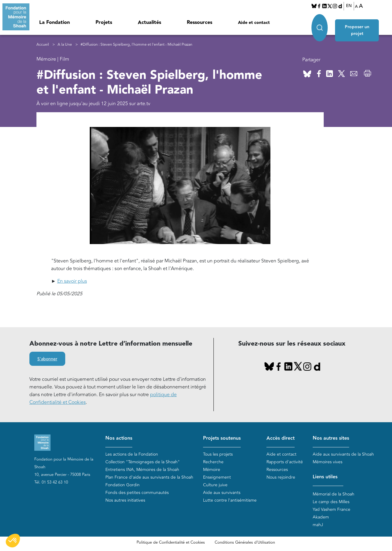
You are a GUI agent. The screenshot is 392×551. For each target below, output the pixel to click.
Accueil (43, 45)
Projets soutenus (222, 439)
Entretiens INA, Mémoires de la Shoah (142, 470)
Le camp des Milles (331, 502)
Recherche (213, 462)
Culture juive (215, 485)
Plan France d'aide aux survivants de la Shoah (149, 478)
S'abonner (47, 359)
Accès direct (281, 439)
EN (349, 6)
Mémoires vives (328, 462)
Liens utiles (325, 477)
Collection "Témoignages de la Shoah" (143, 462)
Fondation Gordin (123, 485)
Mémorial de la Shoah (334, 494)
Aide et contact (254, 23)
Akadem (321, 517)
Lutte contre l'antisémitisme (230, 501)
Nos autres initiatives (125, 501)
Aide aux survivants (222, 493)
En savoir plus (72, 281)
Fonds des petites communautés (137, 493)
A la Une (65, 45)
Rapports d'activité (285, 462)
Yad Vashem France (332, 510)
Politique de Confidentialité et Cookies (171, 543)
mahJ (318, 525)
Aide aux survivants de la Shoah (343, 455)
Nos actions (119, 439)
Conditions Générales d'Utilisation (245, 543)
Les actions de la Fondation (132, 455)
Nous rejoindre (281, 478)
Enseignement (217, 478)
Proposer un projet (361, 25)
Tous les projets (218, 455)
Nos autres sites (331, 439)
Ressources (200, 23)
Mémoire (212, 470)
